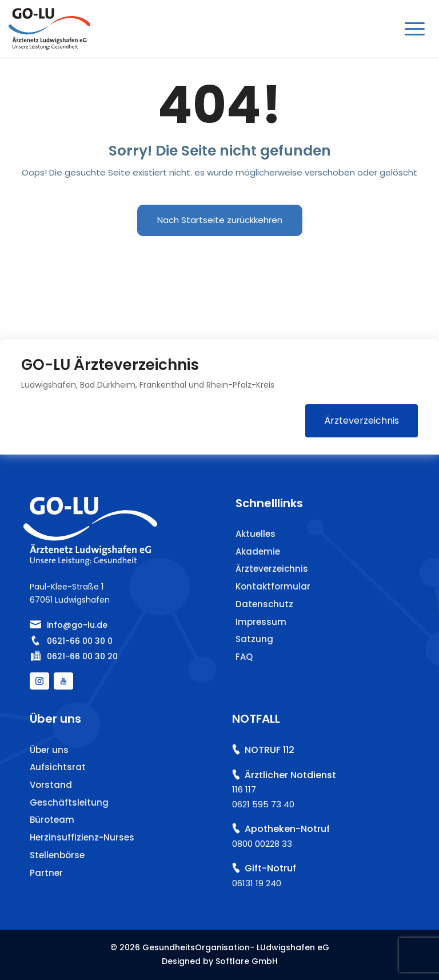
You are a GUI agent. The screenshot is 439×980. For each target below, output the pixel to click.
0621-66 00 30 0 (80, 641)
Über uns (49, 750)
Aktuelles (256, 534)
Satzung (254, 639)
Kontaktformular (273, 586)
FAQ (244, 657)
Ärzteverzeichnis (362, 421)
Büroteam (52, 820)
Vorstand (51, 785)
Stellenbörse (57, 855)
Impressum (261, 622)
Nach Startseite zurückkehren (220, 220)
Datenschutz (264, 604)
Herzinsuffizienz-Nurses (82, 837)
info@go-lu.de (77, 625)
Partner (46, 873)
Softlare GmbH (247, 961)
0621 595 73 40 (263, 804)
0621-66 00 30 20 (82, 656)
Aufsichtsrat (58, 767)
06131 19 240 (257, 883)
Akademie (258, 551)
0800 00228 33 (262, 844)
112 (289, 750)
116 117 (244, 789)
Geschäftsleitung (69, 802)
